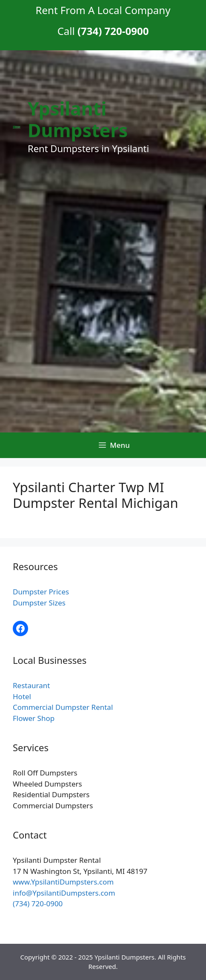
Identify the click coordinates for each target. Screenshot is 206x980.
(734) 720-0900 (38, 904)
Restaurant (31, 685)
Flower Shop (34, 718)
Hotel (22, 696)
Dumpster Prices (41, 592)
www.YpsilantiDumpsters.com (63, 882)
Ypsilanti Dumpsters (78, 120)
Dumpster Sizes (39, 603)
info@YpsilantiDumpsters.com (64, 893)
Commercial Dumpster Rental (63, 707)
